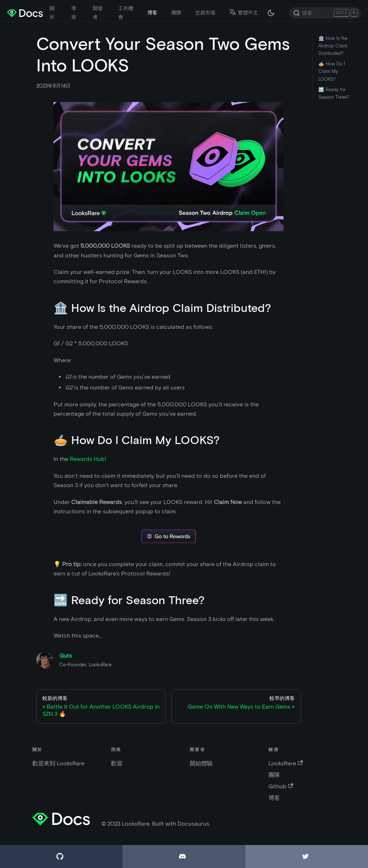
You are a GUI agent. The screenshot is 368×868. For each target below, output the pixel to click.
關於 (52, 13)
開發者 (98, 13)
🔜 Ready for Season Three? (334, 93)
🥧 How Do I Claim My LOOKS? (332, 71)
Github (281, 786)
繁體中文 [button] (243, 13)
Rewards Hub (87, 459)
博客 (152, 13)
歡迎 (117, 763)
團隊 (176, 13)
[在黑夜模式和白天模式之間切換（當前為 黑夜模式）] (271, 13)
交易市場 (205, 13)
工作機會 (126, 13)
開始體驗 (201, 763)
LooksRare (286, 763)
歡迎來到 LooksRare (58, 763)
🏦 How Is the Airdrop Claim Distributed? (333, 46)
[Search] (325, 13)
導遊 (74, 13)
